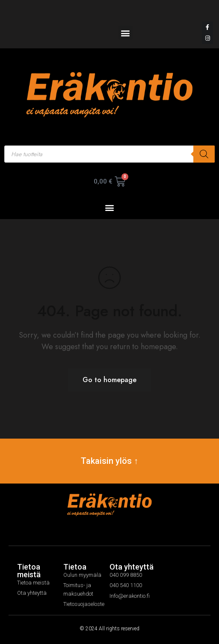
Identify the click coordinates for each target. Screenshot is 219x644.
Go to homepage (109, 380)
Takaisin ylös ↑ (109, 461)
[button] (126, 33)
